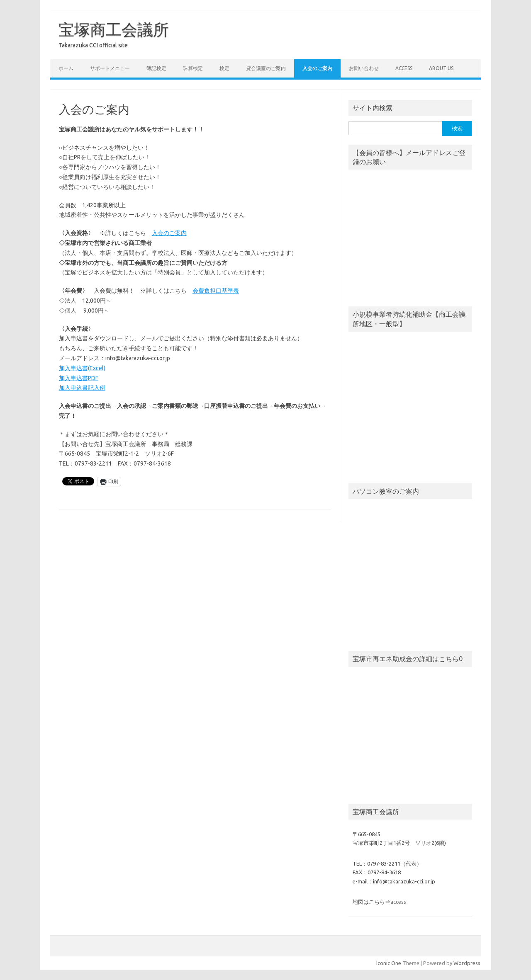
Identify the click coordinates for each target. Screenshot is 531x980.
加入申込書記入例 (82, 388)
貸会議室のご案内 (266, 68)
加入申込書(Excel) (82, 368)
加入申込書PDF (79, 378)
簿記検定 (156, 68)
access (404, 68)
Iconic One (389, 963)
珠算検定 (193, 68)
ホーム (66, 68)
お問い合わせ (364, 68)
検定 (224, 68)
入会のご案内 (317, 68)
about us (441, 68)
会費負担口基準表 (216, 291)
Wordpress (467, 963)
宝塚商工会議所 (114, 29)
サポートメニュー (110, 68)
